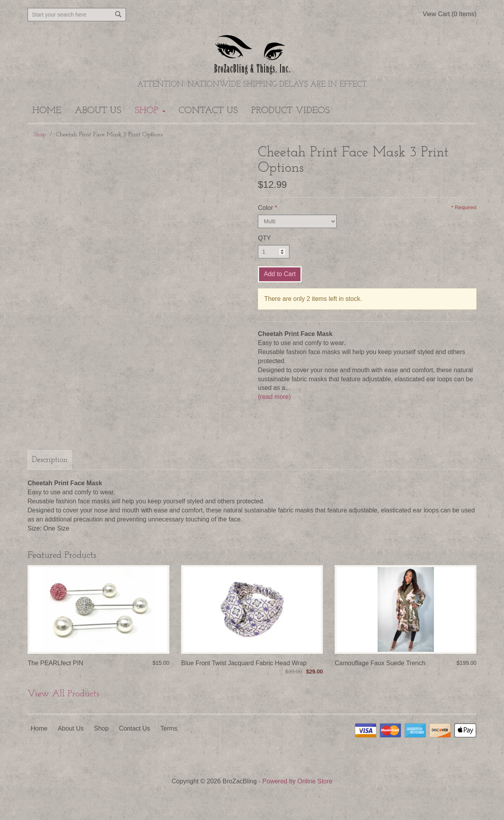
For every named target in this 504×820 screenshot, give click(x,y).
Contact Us (208, 111)
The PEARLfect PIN (55, 663)
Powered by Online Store (297, 781)
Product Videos (290, 111)
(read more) (274, 397)
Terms (169, 728)
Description (50, 460)
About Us (98, 111)
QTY (264, 238)
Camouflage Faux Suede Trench (380, 663)
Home (47, 111)
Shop (150, 111)
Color (265, 208)
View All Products (63, 694)
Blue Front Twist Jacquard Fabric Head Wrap (244, 663)
